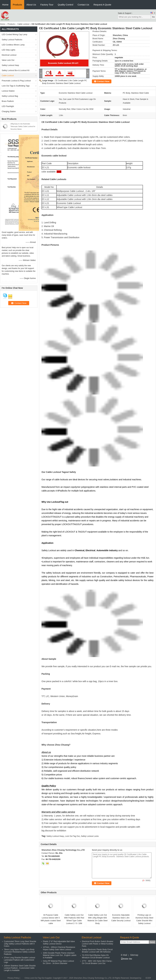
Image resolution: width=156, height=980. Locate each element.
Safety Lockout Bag (10, 96)
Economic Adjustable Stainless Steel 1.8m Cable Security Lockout (121, 918)
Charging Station (9, 111)
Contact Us (83, 5)
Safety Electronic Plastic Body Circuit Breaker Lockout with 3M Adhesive (97, 951)
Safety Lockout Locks (90, 836)
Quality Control (65, 5)
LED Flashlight (8, 106)
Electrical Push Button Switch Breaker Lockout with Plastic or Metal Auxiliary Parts (98, 944)
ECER (148, 978)
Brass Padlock (8, 101)
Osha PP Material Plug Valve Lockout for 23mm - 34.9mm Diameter (58, 962)
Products (17, 5)
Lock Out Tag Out (72, 836)
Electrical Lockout (9, 55)
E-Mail (124, 955)
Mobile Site (126, 959)
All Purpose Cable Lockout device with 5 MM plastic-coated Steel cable (51, 919)
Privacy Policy (13, 978)
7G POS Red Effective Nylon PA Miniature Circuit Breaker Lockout (96, 956)
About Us (31, 5)
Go (153, 17)
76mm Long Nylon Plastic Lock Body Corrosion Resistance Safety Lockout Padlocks (19, 952)
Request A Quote (102, 5)
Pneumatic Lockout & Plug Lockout (16, 81)
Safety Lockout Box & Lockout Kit (16, 70)
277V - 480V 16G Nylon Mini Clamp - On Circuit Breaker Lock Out (97, 962)
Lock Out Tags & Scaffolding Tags (16, 86)
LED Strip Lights (9, 50)
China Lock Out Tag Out (34, 978)
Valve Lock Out (8, 60)
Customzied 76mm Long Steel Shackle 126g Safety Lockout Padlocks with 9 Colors (20, 944)
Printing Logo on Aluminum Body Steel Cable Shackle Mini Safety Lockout (144, 919)
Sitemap (134, 955)
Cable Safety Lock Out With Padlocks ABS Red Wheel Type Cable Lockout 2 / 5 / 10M (74, 919)
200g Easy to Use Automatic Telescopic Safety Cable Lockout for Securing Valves (23, 126)
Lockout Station (8, 91)
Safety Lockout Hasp (10, 65)
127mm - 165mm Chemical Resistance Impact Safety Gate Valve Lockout (59, 948)
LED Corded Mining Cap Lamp (14, 35)
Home (5, 5)
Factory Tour (47, 5)
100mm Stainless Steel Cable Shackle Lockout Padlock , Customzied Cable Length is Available (20, 968)
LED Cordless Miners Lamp (13, 45)
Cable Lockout (23, 24)
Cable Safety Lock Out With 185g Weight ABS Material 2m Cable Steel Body (97, 919)
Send (152, 942)
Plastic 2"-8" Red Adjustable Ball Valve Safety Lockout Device (59, 943)
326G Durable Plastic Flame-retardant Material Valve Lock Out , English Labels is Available (60, 955)
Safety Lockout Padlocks (12, 40)
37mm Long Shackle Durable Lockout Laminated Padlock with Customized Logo (19, 960)
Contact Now (103, 81)
